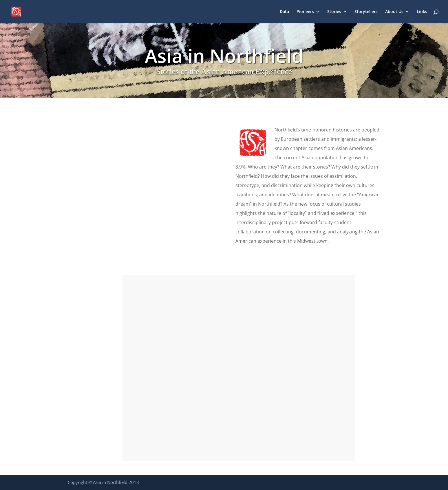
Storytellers (366, 12)
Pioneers (305, 12)
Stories (334, 12)
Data (284, 12)
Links (422, 12)
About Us (394, 12)
